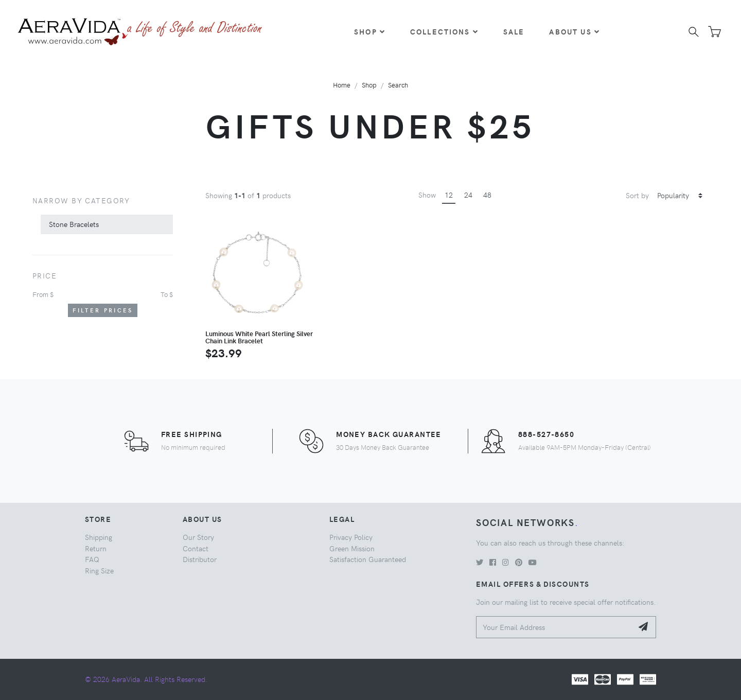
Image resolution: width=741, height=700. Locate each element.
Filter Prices (103, 310)
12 (449, 195)
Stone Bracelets (74, 224)
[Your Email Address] (554, 627)
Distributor (200, 559)
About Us (574, 31)
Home (342, 85)
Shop (370, 31)
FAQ (92, 559)
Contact (196, 548)
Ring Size (99, 570)
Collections (444, 31)
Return (96, 548)
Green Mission (352, 548)
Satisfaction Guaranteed (368, 559)
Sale (514, 31)
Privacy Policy (351, 537)
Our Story (198, 537)
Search (398, 85)
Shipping (99, 537)
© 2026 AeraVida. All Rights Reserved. (146, 679)
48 (487, 195)
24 (468, 195)
